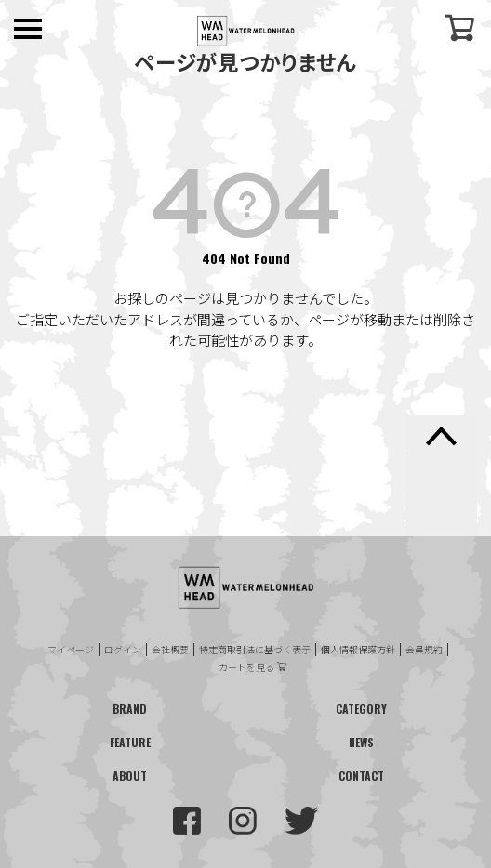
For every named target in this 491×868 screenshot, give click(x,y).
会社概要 (170, 650)
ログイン (123, 650)
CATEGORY (361, 709)
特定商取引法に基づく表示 (255, 650)
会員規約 (424, 650)
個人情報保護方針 (358, 650)
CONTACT (361, 776)
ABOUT (130, 776)
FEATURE (130, 742)
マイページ (71, 650)
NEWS (361, 742)
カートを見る (246, 667)
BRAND (130, 709)
